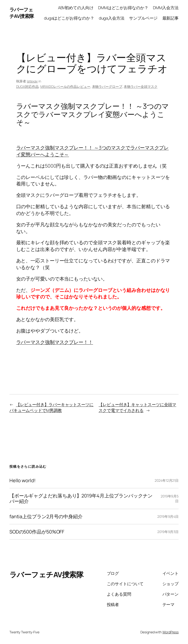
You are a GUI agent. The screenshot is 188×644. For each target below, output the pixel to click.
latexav (32, 81)
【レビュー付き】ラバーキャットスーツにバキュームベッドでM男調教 (51, 407)
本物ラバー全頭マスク (141, 86)
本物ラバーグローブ (107, 86)
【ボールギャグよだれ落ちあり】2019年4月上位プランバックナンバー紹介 (81, 499)
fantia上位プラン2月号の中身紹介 (46, 517)
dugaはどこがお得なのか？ (69, 18)
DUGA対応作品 (27, 86)
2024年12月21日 (167, 480)
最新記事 (171, 18)
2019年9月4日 (168, 516)
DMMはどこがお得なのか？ (123, 8)
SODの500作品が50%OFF (37, 532)
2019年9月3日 (168, 532)
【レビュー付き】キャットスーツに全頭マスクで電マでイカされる (137, 407)
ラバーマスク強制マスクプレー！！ (55, 342)
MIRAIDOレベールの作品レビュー (65, 86)
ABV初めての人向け (76, 8)
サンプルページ (143, 18)
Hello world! (22, 481)
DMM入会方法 (166, 8)
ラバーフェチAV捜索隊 (22, 13)
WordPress (170, 632)
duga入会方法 (112, 18)
